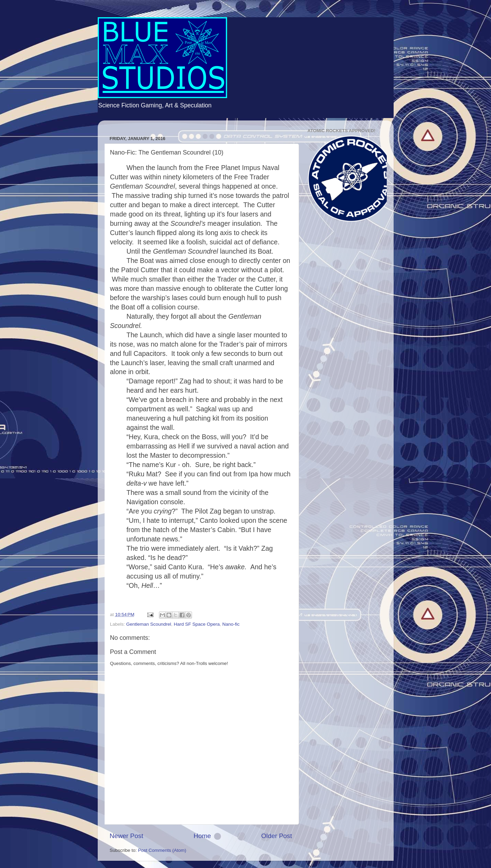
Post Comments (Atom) (162, 850)
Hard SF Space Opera (197, 624)
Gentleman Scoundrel (149, 624)
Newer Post (127, 836)
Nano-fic (231, 624)
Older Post (276, 836)
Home (202, 836)
